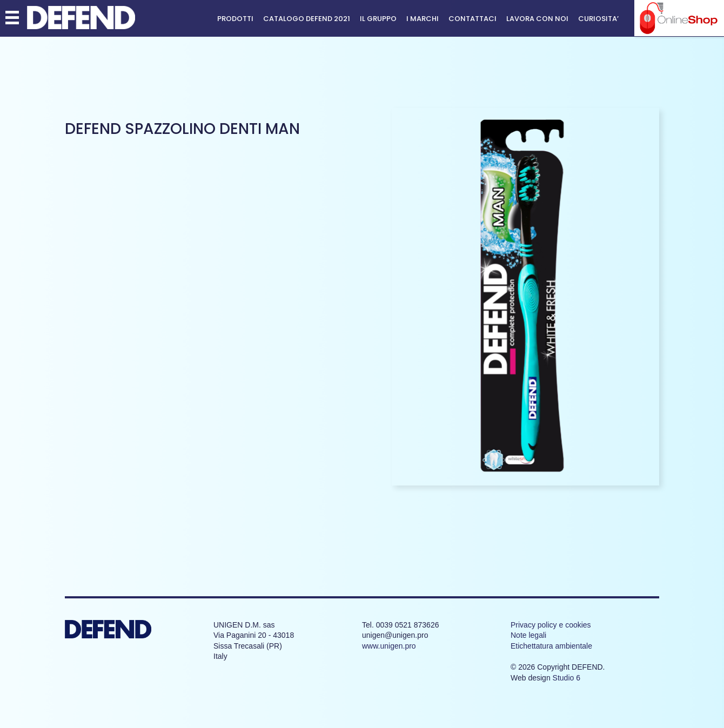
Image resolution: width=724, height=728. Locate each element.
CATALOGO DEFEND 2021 (307, 19)
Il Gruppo (378, 19)
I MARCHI (423, 19)
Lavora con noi (537, 19)
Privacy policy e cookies (551, 625)
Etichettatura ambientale (551, 646)
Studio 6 (567, 678)
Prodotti (235, 19)
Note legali (528, 635)
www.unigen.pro (389, 646)
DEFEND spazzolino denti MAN (182, 129)
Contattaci (472, 19)
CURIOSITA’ (598, 19)
